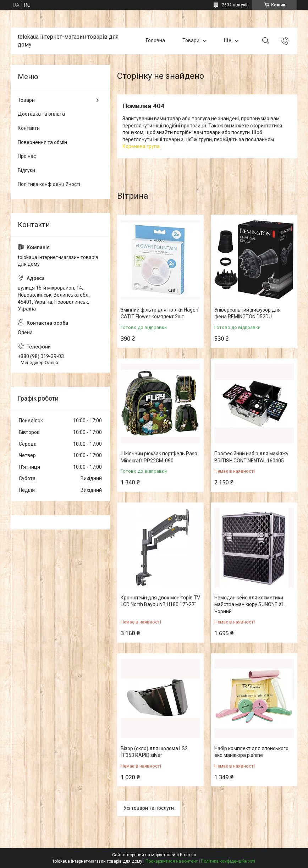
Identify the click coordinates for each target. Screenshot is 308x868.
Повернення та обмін (42, 142)
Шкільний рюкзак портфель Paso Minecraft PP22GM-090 (159, 457)
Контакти (29, 128)
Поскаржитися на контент (172, 861)
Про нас (27, 156)
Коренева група (141, 146)
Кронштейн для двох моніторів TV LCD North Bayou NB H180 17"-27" (160, 601)
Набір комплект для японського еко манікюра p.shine (251, 752)
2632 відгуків (235, 5)
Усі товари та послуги (149, 808)
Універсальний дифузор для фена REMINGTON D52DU (247, 313)
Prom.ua (188, 855)
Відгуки (26, 170)
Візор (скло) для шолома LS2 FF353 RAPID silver (154, 752)
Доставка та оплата (41, 114)
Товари (191, 41)
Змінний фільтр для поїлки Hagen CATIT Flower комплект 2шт (159, 313)
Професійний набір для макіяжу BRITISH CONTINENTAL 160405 (251, 457)
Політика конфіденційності (49, 184)
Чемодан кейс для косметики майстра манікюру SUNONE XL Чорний (249, 605)
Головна (155, 41)
